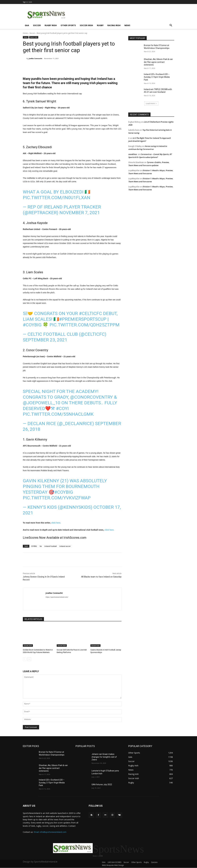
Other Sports (68, 25)
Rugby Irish (51, 25)
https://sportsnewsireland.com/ (57, 597)
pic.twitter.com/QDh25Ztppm (84, 325)
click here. (56, 523)
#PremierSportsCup (83, 319)
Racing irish (114, 25)
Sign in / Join (27, 2)
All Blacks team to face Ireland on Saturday (101, 577)
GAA (27, 25)
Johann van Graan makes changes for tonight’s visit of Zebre (104, 757)
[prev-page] (25, 659)
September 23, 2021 (45, 340)
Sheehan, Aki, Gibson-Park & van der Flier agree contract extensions (158, 62)
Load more (151, 103)
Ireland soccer (65, 546)
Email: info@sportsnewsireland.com (50, 832)
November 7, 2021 (80, 213)
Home (25, 33)
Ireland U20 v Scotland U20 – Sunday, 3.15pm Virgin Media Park (157, 77)
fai (41, 546)
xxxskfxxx (133, 154)
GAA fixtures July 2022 (102, 784)
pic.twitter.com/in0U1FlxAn (57, 198)
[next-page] (29, 659)
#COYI (62, 408)
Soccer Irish (86, 25)
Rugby (100, 25)
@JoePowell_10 (42, 403)
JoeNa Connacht (36, 58)
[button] (171, 26)
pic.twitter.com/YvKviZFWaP (57, 498)
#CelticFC (90, 313)
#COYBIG (32, 325)
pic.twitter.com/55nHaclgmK (58, 414)
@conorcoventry (91, 397)
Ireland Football (51, 546)
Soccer (37, 25)
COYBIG (34, 546)
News (127, 25)
